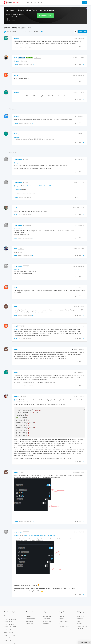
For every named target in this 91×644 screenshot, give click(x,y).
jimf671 (16, 372)
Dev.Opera (46, 624)
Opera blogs (47, 619)
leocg (15, 58)
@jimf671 (22, 472)
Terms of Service (64, 626)
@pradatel (22, 134)
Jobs (78, 621)
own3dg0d (17, 396)
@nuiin (16, 400)
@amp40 (20, 326)
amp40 (16, 307)
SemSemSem (17, 208)
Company (80, 612)
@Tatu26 (26, 266)
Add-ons (29, 616)
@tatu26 (16, 270)
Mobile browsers (8, 632)
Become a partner (82, 626)
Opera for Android (10, 635)
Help (45, 612)
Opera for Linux (9, 624)
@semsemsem (18, 229)
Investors (79, 624)
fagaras (16, 75)
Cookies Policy (64, 621)
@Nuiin (23, 397)
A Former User (18, 159)
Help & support (47, 616)
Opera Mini (8, 638)
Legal (62, 612)
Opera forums (47, 621)
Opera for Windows (11, 32)
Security (62, 616)
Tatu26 (16, 249)
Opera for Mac (9, 622)
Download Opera (46, 16)
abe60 (16, 134)
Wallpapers (30, 621)
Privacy (62, 619)
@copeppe (38, 58)
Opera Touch (8, 640)
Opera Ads (29, 624)
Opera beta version (10, 627)
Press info (80, 619)
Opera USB (8, 629)
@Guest (25, 208)
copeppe (16, 38)
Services (30, 612)
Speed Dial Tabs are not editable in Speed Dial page (38, 186)
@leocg (26, 160)
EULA (61, 624)
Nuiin (15, 287)
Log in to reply (83, 31)
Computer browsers (9, 616)
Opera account (31, 619)
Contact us (80, 629)
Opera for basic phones (12, 643)
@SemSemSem (27, 226)
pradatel (16, 116)
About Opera (81, 616)
